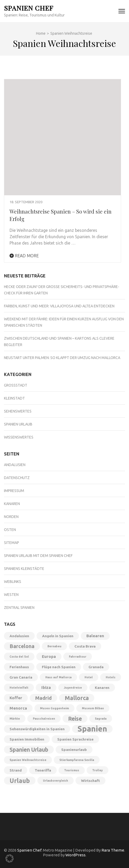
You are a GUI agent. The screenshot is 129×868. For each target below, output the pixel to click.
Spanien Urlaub (18, 424)
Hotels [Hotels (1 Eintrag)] (111, 677)
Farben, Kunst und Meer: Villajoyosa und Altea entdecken (59, 306)
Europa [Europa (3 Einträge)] (49, 656)
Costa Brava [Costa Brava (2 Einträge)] (85, 646)
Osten (10, 530)
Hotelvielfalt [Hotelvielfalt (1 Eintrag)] (19, 688)
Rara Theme (113, 850)
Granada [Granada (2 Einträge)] (96, 667)
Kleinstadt (14, 398)
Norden (11, 517)
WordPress (75, 855)
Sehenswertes (18, 411)
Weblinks (13, 582)
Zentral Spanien (19, 608)
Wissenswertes (19, 437)
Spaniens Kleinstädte (24, 569)
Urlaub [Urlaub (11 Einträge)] (20, 781)
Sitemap (12, 543)
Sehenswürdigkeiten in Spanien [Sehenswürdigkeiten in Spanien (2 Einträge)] (37, 729)
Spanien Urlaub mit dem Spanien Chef (38, 556)
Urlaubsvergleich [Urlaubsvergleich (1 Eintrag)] (55, 781)
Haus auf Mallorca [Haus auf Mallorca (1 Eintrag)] (58, 677)
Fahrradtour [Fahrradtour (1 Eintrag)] (78, 657)
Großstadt (16, 385)
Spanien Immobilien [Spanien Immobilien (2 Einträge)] (27, 739)
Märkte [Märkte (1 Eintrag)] (15, 719)
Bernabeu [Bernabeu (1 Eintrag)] (54, 646)
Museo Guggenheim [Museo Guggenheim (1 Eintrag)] (54, 708)
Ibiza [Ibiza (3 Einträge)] (46, 687)
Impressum (14, 491)
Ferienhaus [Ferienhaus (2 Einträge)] (19, 667)
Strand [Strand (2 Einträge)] (16, 770)
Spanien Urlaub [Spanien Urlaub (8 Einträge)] (29, 750)
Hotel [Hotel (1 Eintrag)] (89, 677)
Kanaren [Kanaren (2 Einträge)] (102, 688)
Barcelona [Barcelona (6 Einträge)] (22, 646)
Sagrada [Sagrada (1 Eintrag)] (101, 719)
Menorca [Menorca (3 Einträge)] (18, 708)
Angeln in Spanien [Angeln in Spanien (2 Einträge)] (58, 636)
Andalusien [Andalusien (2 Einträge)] (19, 636)
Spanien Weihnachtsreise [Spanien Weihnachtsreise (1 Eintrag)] (28, 760)
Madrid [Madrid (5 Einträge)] (43, 698)
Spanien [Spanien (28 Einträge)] (92, 729)
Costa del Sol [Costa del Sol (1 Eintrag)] (19, 657)
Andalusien (15, 465)
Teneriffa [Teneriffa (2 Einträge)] (43, 770)
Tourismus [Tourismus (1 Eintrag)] (72, 770)
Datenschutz (17, 478)
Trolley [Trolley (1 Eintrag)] (97, 770)
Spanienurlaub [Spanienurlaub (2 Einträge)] (74, 750)
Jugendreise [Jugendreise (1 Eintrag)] (73, 688)
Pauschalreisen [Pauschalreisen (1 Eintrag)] (44, 719)
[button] (10, 858)
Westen (11, 595)
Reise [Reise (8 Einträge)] (75, 719)
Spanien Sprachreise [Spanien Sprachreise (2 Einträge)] (75, 739)
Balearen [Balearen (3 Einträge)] (95, 636)
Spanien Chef (29, 8)
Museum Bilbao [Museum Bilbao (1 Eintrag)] (93, 708)
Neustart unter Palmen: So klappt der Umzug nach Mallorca (62, 358)
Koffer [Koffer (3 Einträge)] (16, 698)
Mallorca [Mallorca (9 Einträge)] (77, 698)
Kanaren (12, 504)
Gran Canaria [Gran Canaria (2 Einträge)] (21, 677)
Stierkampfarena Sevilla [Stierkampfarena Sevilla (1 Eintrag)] (77, 760)
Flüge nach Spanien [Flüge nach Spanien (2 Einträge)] (59, 667)
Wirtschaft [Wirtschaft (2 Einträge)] (90, 781)
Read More (24, 256)
